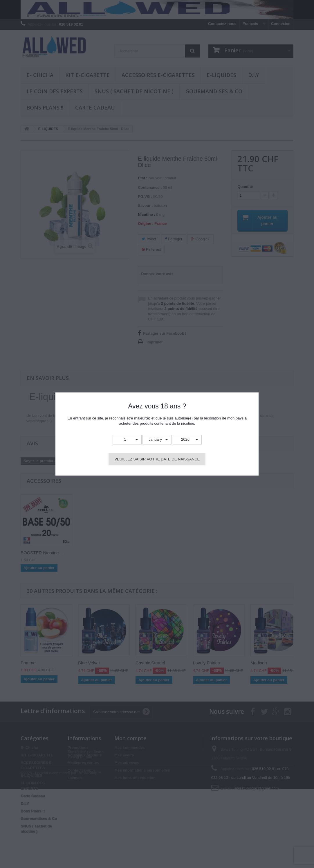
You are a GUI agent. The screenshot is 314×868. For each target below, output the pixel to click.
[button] (127, 440)
